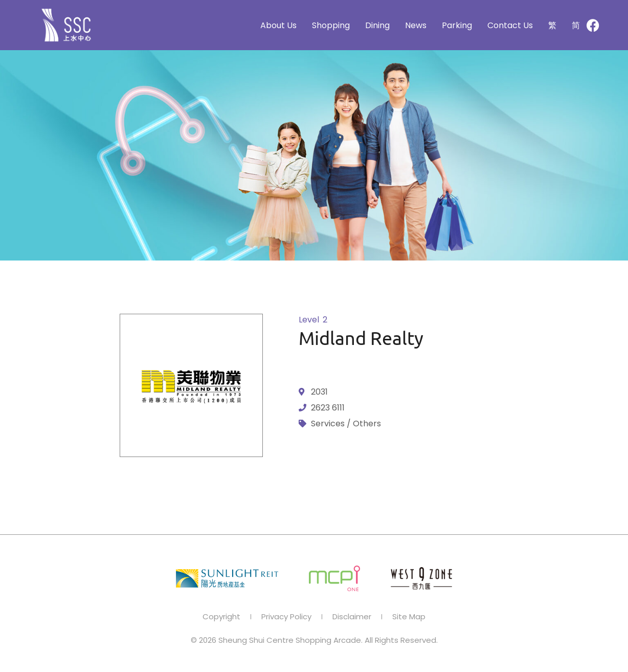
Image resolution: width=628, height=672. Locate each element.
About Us (278, 25)
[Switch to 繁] (552, 25)
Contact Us (510, 25)
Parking (457, 25)
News (416, 25)
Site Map (409, 617)
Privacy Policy (286, 617)
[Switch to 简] (576, 25)
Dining (377, 25)
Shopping (331, 25)
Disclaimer (352, 617)
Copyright (221, 617)
